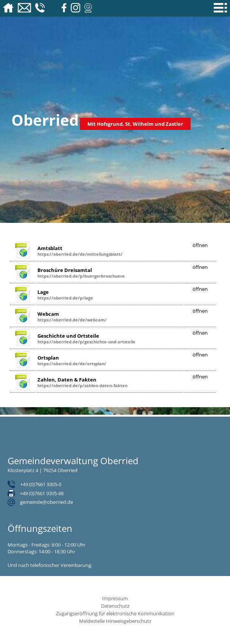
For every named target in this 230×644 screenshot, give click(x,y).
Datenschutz (115, 606)
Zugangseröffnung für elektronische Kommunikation (115, 613)
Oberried (45, 120)
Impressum (115, 598)
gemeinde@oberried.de (47, 502)
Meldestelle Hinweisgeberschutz (115, 621)
